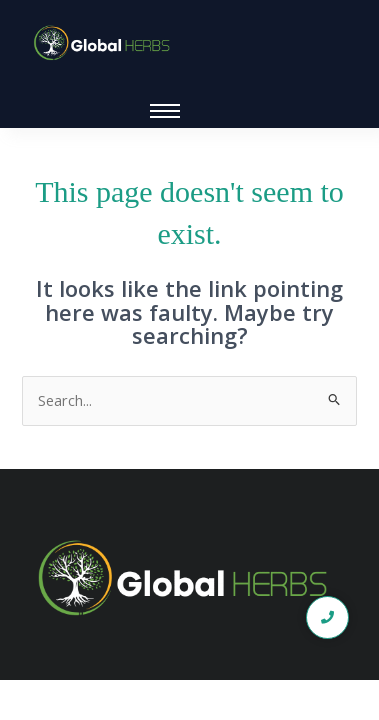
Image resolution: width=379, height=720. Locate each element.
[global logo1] (105, 43)
